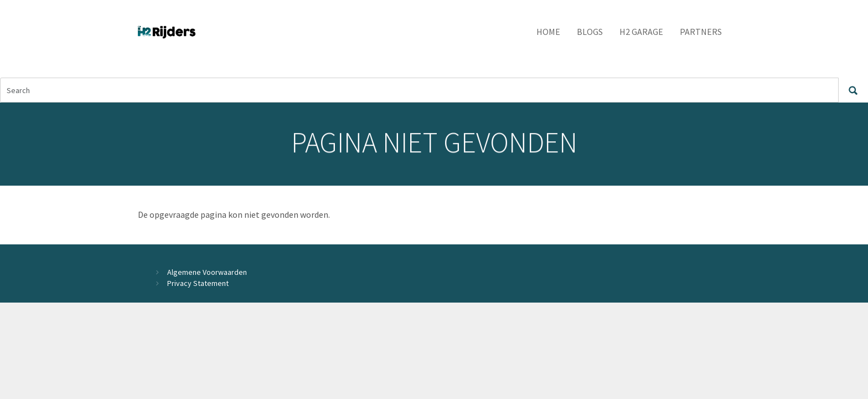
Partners (701, 32)
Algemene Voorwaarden (207, 272)
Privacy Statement (198, 283)
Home (548, 32)
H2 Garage (641, 32)
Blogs (590, 32)
